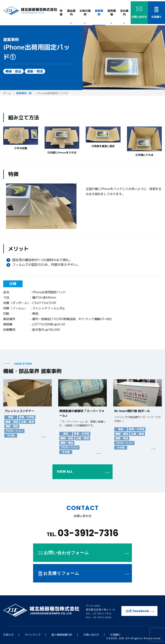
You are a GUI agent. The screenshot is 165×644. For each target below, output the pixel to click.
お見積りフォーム (84, 573)
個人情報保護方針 (62, 635)
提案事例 (99, 13)
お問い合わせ (91, 635)
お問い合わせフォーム (84, 553)
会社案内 (124, 13)
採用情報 (112, 13)
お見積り (115, 635)
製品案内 (71, 13)
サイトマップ (33, 635)
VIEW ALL (83, 472)
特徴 (61, 13)
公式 (140, 611)
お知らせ (8, 635)
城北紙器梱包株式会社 (30, 11)
